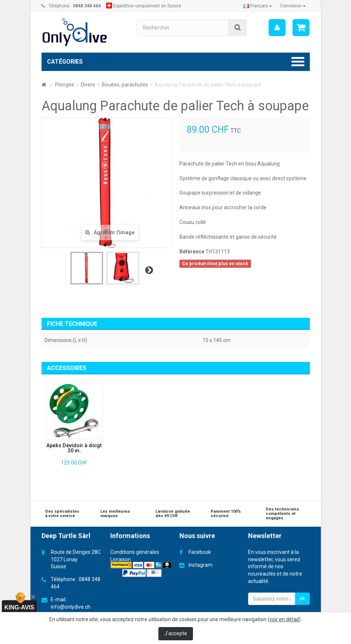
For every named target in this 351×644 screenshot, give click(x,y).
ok (302, 598)
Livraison (121, 559)
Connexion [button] (293, 6)
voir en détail (284, 619)
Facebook (200, 552)
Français (258, 6)
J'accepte (176, 633)
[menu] (277, 28)
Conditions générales (135, 552)
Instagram (200, 565)
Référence (192, 252)
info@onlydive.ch (71, 607)
